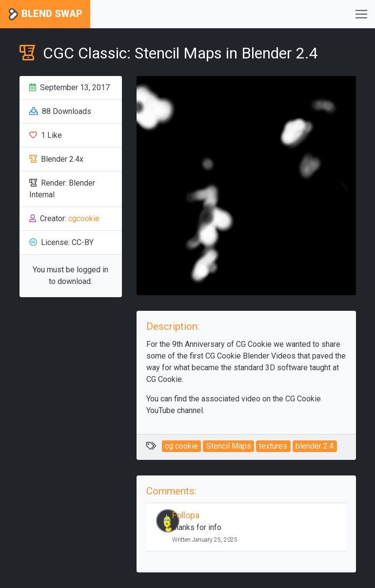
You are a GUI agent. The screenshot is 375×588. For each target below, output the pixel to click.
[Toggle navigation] (361, 14)
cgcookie (84, 218)
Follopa (186, 515)
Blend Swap (45, 14)
